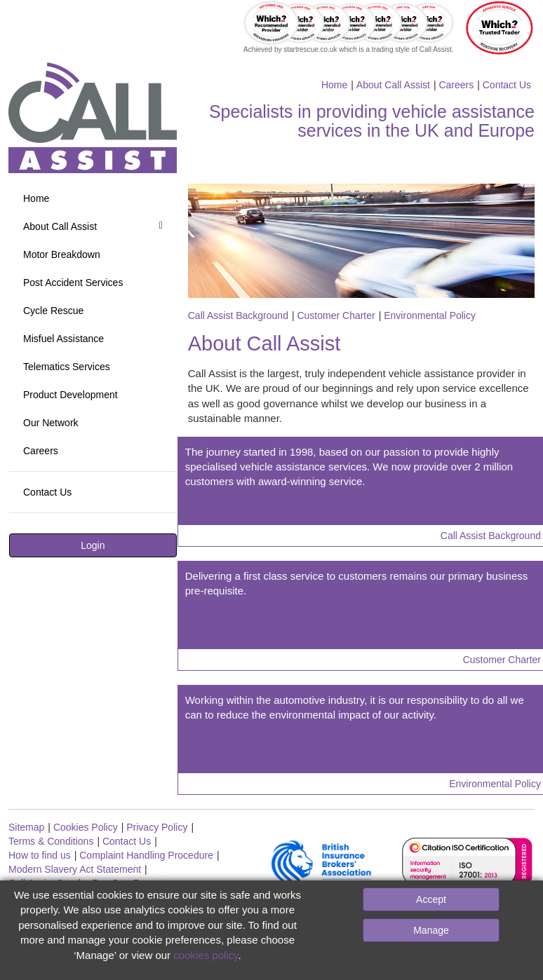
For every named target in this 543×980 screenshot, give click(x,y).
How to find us (40, 855)
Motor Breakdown (62, 254)
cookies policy (206, 955)
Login (93, 545)
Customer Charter (336, 315)
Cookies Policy (86, 827)
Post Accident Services (73, 283)
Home (334, 85)
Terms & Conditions (51, 841)
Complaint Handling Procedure (146, 855)
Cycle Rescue (53, 311)
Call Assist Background (238, 315)
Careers (456, 85)
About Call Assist (393, 85)
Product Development (71, 395)
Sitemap (26, 827)
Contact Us (507, 85)
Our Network (51, 423)
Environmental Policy (430, 315)
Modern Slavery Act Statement (75, 869)
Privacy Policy (157, 827)
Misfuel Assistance (63, 339)
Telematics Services (67, 367)
